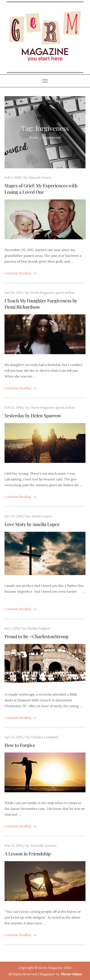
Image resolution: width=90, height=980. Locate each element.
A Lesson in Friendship (28, 854)
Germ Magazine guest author (53, 292)
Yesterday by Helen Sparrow (33, 415)
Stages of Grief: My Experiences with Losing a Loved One (41, 189)
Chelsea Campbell (45, 737)
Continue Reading (20, 273)
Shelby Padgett (39, 628)
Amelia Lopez (42, 516)
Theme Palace (71, 974)
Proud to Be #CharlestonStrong (36, 636)
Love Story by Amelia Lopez (32, 524)
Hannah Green (40, 177)
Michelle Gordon (44, 846)
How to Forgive (20, 745)
